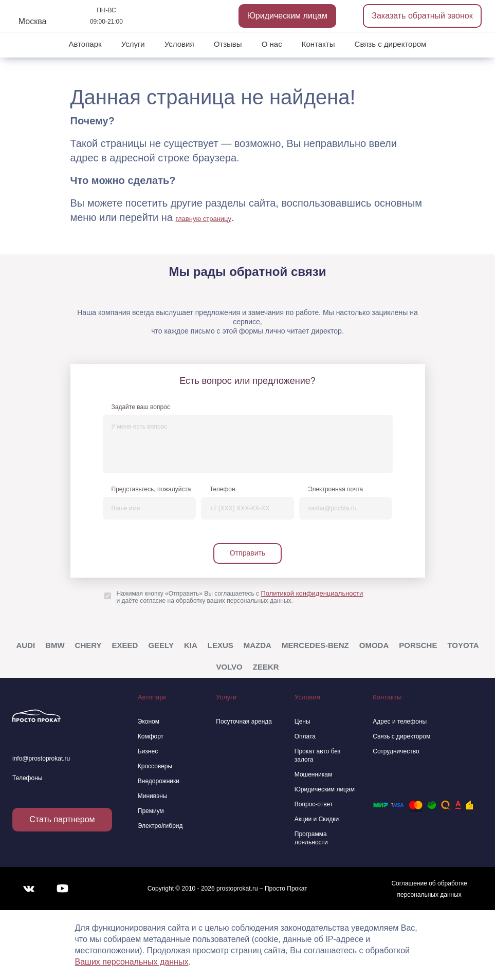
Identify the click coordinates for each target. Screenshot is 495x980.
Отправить (247, 553)
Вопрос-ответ (314, 804)
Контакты (318, 44)
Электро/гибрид (160, 826)
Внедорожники (159, 781)
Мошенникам (314, 774)
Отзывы (228, 44)
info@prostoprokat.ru (41, 759)
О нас (272, 44)
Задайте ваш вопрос (141, 407)
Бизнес (148, 751)
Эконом (149, 722)
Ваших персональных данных (132, 962)
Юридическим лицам (287, 16)
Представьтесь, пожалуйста (151, 489)
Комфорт (151, 736)
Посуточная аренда (244, 722)
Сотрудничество (396, 751)
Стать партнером (62, 819)
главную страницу (204, 219)
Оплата (305, 736)
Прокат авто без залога (318, 755)
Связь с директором (391, 44)
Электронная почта (335, 489)
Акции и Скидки (317, 819)
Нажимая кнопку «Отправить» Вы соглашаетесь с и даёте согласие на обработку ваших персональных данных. (240, 597)
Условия (179, 44)
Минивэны (153, 796)
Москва (33, 21)
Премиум (151, 811)
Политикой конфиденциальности (312, 593)
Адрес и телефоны (400, 722)
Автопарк (85, 44)
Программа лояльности (311, 838)
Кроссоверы (155, 766)
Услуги (133, 44)
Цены (302, 722)
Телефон (223, 489)
